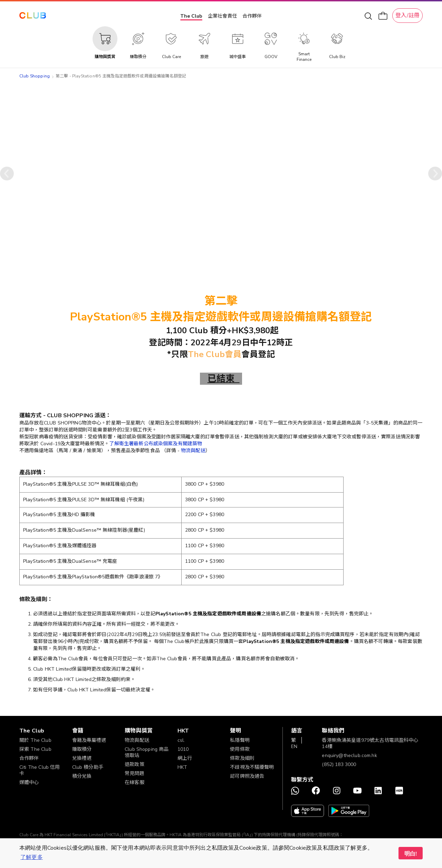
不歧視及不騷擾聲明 (252, 767)
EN (294, 746)
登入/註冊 (407, 16)
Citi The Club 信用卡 (40, 770)
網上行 (185, 758)
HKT (182, 767)
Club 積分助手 (88, 767)
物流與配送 (193, 451)
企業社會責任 (222, 16)
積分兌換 (82, 776)
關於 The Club (35, 740)
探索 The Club (35, 749)
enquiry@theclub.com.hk (349, 755)
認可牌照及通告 (247, 776)
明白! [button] (411, 854)
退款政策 (134, 764)
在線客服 (134, 782)
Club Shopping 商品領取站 (147, 752)
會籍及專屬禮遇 (89, 740)
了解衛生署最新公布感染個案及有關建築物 (156, 444)
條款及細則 (242, 758)
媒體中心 (29, 782)
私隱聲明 (240, 740)
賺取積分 (82, 749)
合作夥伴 (252, 16)
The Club (191, 16)
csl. (181, 740)
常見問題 (134, 773)
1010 (183, 749)
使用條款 (240, 749)
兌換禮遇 (82, 758)
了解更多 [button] (32, 857)
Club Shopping (35, 76)
